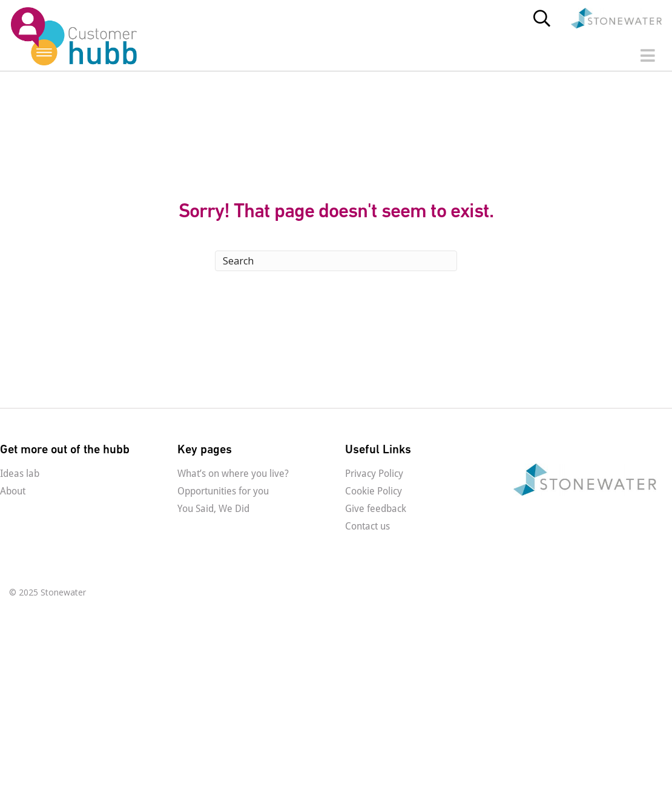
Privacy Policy (374, 474)
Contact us (367, 526)
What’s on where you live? (233, 474)
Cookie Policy (374, 491)
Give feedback (376, 509)
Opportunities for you (223, 491)
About (13, 491)
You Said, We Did (213, 509)
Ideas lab (20, 474)
